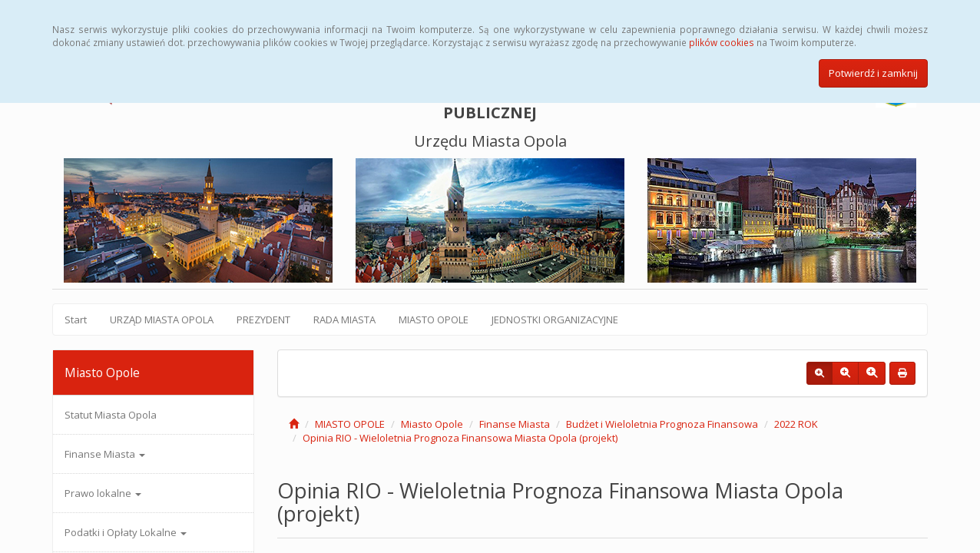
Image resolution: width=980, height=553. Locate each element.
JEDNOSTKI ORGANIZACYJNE (555, 320)
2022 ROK (796, 424)
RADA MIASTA (344, 320)
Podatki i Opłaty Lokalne (126, 532)
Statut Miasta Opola (111, 415)
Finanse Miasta (105, 454)
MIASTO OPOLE (434, 320)
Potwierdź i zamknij (873, 73)
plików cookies (722, 42)
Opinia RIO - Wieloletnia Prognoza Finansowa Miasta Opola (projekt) (460, 438)
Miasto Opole (432, 424)
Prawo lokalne (103, 493)
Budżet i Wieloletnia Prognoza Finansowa (662, 424)
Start (76, 320)
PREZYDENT (263, 320)
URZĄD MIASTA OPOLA (162, 320)
